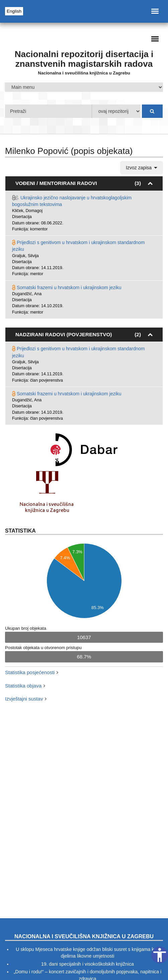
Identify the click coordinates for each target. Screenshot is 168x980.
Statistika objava (23, 686)
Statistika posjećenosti (30, 672)
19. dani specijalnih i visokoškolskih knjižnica (88, 964)
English (14, 11)
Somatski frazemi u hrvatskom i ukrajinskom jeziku (69, 287)
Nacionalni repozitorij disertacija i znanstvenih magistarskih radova (84, 59)
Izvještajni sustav (24, 699)
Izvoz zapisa (142, 168)
